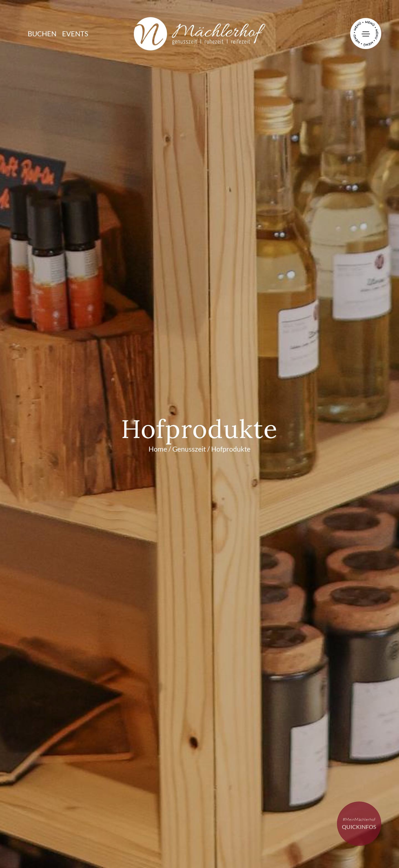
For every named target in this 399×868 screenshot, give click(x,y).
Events (75, 34)
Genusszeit (189, 449)
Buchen (42, 34)
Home (158, 449)
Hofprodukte (231, 449)
